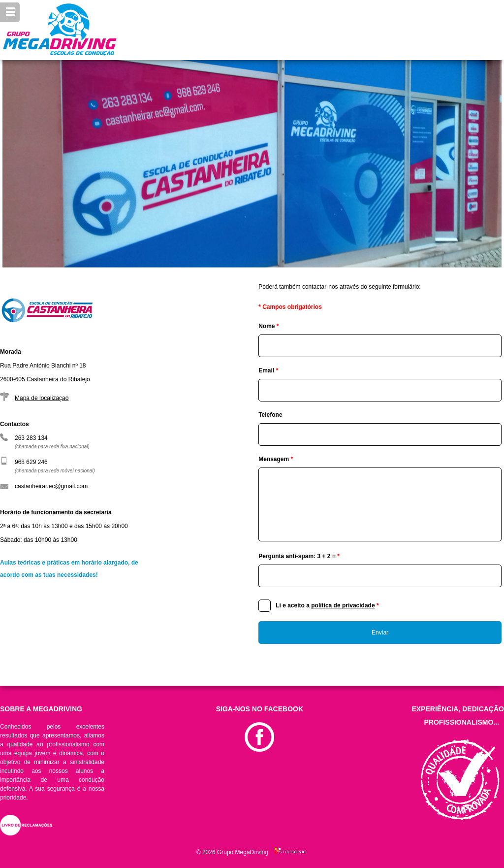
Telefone (270, 415)
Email (268, 370)
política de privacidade (343, 605)
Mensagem (276, 459)
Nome (268, 326)
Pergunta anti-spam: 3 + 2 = (299, 556)
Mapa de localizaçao (42, 398)
